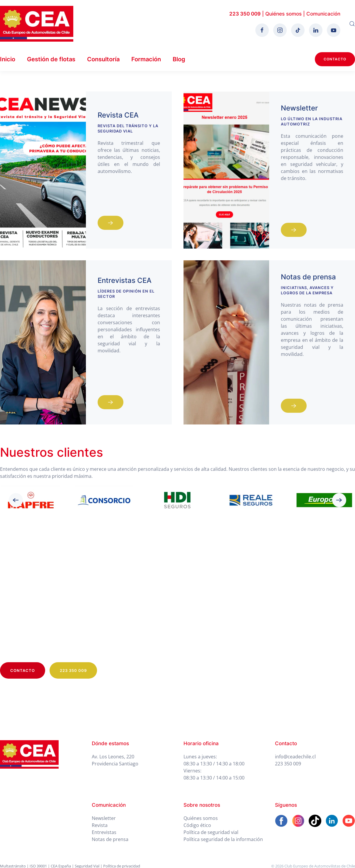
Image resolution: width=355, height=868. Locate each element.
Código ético (197, 825)
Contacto (335, 59)
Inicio (8, 59)
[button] (352, 24)
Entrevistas (104, 832)
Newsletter (104, 818)
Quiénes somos (283, 14)
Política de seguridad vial (211, 832)
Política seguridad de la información (223, 839)
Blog (179, 59)
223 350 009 (245, 14)
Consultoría (103, 59)
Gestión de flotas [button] (51, 59)
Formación (146, 59)
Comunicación (323, 14)
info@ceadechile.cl (295, 757)
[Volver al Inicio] (37, 24)
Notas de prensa (110, 839)
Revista (100, 825)
